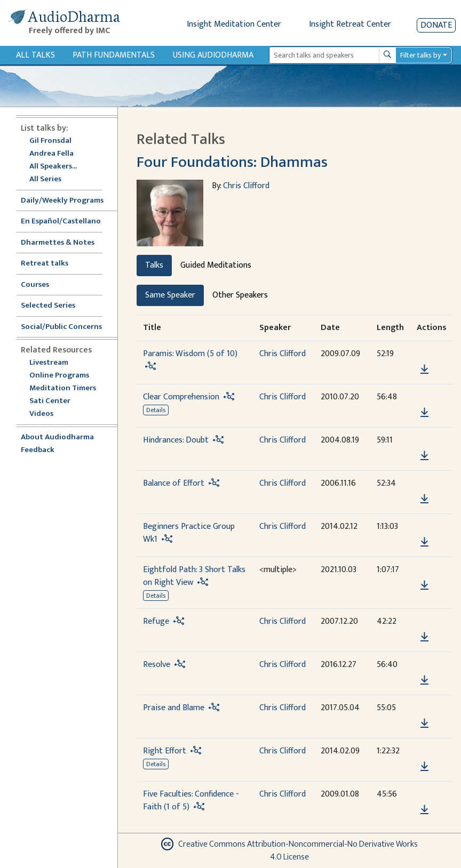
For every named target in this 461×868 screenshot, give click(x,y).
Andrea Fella (51, 154)
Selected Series (54, 306)
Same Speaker (170, 295)
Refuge (156, 621)
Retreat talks (45, 264)
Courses (35, 285)
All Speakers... (53, 167)
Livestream (49, 363)
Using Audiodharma (213, 55)
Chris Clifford (246, 186)
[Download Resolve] (424, 680)
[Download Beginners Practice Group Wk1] (424, 542)
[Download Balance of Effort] (424, 499)
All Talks (35, 55)
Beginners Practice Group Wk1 (189, 533)
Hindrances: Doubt (176, 440)
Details (156, 410)
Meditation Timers (63, 388)
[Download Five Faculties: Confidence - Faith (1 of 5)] (424, 810)
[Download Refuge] (424, 637)
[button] (424, 354)
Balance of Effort (174, 483)
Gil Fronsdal (50, 141)
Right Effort (165, 751)
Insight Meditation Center (234, 24)
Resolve (157, 665)
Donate (436, 25)
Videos (47, 414)
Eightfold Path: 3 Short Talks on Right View (194, 576)
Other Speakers (240, 295)
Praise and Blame (174, 708)
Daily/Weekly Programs (68, 201)
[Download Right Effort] (424, 767)
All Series (45, 179)
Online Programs (59, 376)
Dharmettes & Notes (58, 243)
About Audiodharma (57, 437)
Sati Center (50, 401)
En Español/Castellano (61, 222)
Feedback (38, 450)
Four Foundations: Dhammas (232, 162)
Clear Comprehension (181, 397)
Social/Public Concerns (61, 327)
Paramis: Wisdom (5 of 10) (190, 354)
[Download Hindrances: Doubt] (424, 456)
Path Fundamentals (114, 55)
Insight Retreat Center (350, 24)
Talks (154, 265)
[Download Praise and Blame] (424, 724)
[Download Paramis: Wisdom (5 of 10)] (424, 369)
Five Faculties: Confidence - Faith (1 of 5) (191, 801)
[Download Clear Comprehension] (424, 413)
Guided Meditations (216, 265)
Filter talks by (420, 55)
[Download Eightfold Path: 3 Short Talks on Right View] (424, 585)
